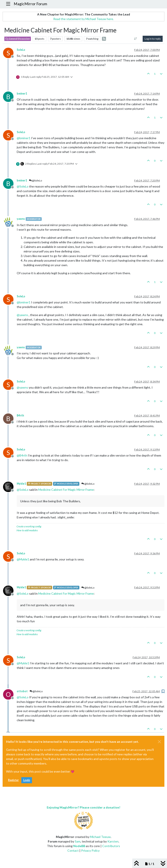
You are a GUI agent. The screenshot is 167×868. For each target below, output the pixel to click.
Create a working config (29, 526)
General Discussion (18, 39)
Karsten (113, 841)
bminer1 (22, 94)
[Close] (159, 742)
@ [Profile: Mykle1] (23, 559)
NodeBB (79, 846)
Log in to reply (153, 39)
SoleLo (21, 50)
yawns (21, 219)
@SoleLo (35, 180)
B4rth (20, 415)
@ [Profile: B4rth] (22, 455)
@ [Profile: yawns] (22, 315)
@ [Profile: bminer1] (24, 138)
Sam (78, 841)
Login (27, 780)
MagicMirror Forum (30, 4)
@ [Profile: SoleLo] (23, 186)
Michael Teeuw (100, 837)
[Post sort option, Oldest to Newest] (136, 39)
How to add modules (27, 530)
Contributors (111, 846)
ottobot (22, 691)
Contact (73, 850)
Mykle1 (21, 484)
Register (13, 780)
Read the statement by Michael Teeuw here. (83, 19)
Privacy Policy (90, 850)
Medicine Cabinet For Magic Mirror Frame (66, 490)
